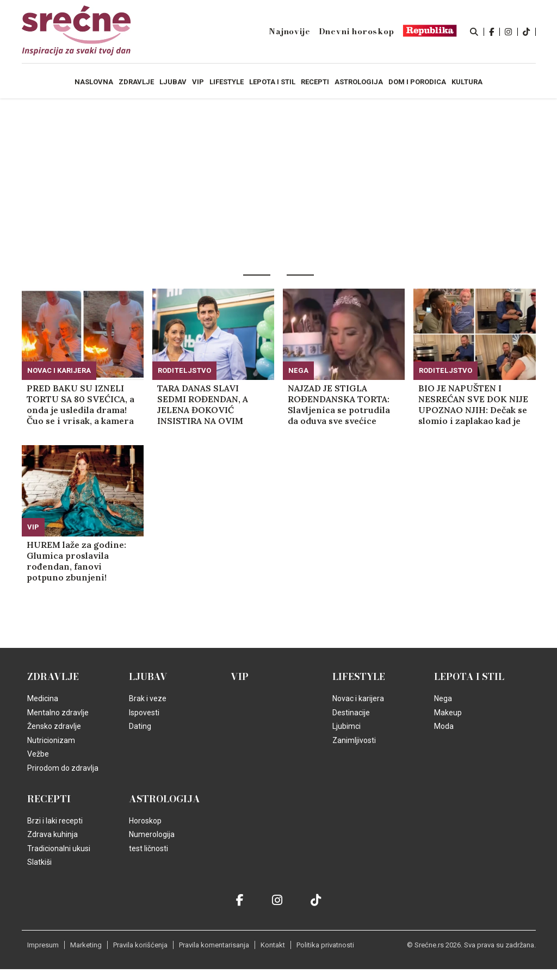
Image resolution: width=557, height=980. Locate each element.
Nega (298, 370)
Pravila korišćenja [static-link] (140, 945)
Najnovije (289, 32)
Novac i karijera (59, 370)
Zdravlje (53, 677)
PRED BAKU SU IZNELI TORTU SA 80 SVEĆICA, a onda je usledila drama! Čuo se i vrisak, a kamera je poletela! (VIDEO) (81, 404)
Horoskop (145, 821)
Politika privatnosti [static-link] (325, 945)
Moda (444, 726)
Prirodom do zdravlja (63, 768)
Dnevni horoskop (357, 32)
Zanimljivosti (354, 740)
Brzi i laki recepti (55, 821)
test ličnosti (148, 848)
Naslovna (94, 82)
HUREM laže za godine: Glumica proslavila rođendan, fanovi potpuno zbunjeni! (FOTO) (76, 561)
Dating (140, 726)
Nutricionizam (51, 740)
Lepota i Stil (469, 677)
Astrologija (165, 799)
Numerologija (152, 834)
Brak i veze (148, 698)
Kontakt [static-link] (273, 945)
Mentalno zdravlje (58, 713)
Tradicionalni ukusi (59, 848)
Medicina (43, 698)
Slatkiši (39, 862)
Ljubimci (346, 726)
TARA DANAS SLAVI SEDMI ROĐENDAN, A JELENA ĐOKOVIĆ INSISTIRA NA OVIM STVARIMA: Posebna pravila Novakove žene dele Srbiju (206, 404)
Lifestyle (359, 677)
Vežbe (38, 754)
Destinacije (351, 713)
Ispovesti (144, 713)
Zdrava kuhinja (52, 834)
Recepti (49, 799)
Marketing (86, 945)
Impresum (43, 945)
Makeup (448, 713)
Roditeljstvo (184, 370)
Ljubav (148, 677)
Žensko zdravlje (54, 726)
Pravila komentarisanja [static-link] (214, 945)
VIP (33, 527)
